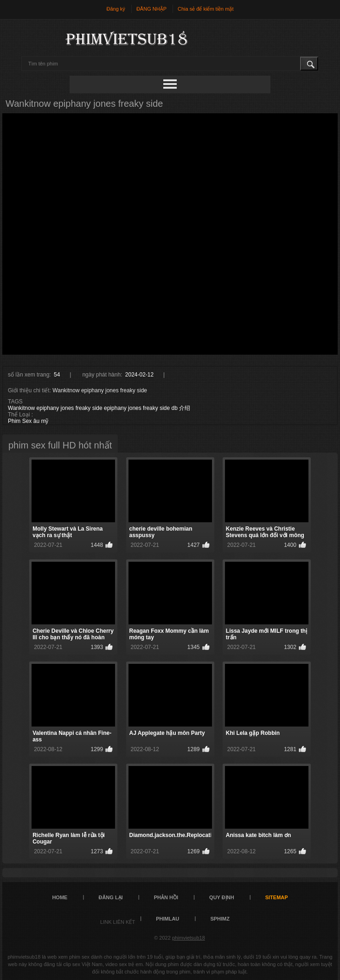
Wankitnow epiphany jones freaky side (55, 408)
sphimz (220, 919)
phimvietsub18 (189, 938)
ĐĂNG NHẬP (151, 9)
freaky (151, 408)
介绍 (185, 408)
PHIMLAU (167, 919)
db (175, 408)
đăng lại (110, 897)
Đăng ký (115, 9)
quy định (222, 897)
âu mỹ (41, 421)
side (165, 408)
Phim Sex (20, 421)
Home (60, 897)
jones (135, 408)
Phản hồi (166, 897)
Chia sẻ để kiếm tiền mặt (205, 9)
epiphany (115, 408)
